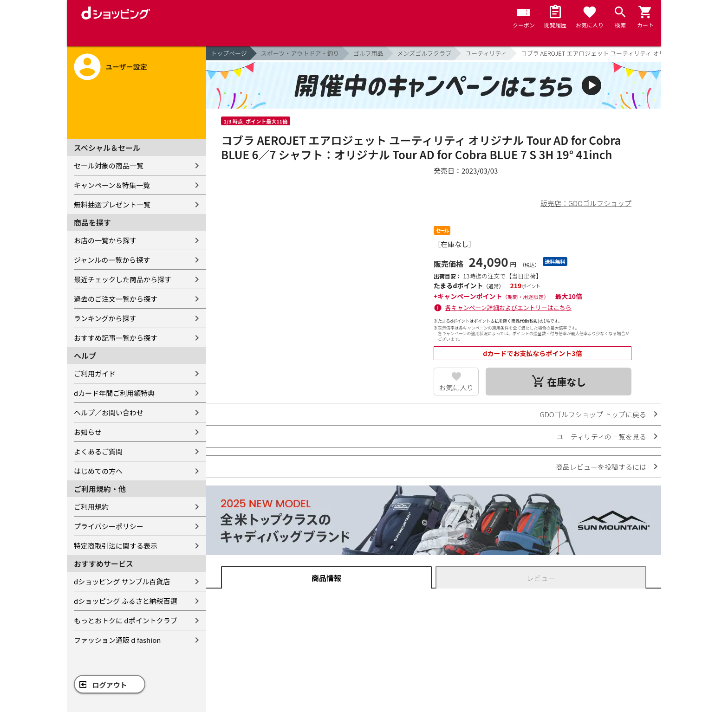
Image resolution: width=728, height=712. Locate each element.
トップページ (229, 53)
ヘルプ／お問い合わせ (109, 412)
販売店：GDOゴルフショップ (586, 203)
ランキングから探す (105, 318)
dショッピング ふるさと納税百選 (126, 601)
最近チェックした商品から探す (123, 279)
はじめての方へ (98, 471)
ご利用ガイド (95, 373)
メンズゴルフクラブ (425, 53)
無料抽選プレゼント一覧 (112, 204)
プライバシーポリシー (109, 526)
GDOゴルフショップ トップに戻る (593, 414)
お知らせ (88, 432)
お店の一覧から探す (105, 240)
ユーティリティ (486, 53)
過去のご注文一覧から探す (116, 299)
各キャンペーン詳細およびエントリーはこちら (508, 307)
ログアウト (110, 685)
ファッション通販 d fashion (117, 640)
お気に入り (456, 387)
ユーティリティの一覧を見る (601, 437)
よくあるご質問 (98, 451)
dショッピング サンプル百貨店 (122, 581)
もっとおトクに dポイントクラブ (126, 620)
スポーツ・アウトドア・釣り (300, 53)
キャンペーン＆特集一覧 (112, 185)
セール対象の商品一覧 (109, 165)
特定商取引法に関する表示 (116, 546)
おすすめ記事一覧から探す (116, 338)
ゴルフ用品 (368, 53)
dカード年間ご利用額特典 (114, 393)
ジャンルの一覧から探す (112, 260)
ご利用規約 (91, 507)
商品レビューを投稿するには (601, 467)
